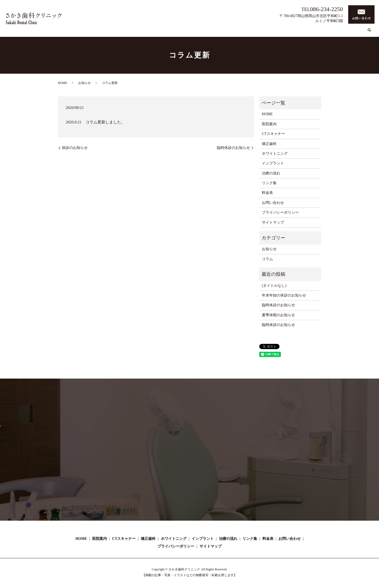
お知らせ (84, 83)
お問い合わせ (273, 203)
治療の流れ (304, 32)
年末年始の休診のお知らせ (284, 295)
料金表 (358, 32)
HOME (162, 32)
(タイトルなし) (274, 286)
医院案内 (179, 32)
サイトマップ (273, 222)
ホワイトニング (251, 32)
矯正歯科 (226, 32)
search (369, 33)
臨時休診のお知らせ (233, 148)
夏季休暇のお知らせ (278, 315)
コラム (323, 32)
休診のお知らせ (75, 148)
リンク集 (340, 32)
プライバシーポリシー (280, 212)
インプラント (279, 32)
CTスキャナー (203, 32)
